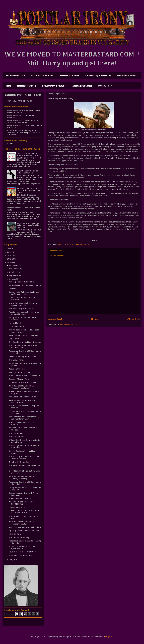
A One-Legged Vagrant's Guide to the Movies (24, 447)
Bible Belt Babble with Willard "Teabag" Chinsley (22, 523)
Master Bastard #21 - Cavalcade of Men (24, 125)
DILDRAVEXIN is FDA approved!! (23, 382)
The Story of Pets (17, 437)
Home (8, 86)
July (11, 560)
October (13, 272)
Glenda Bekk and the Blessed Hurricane (22, 299)
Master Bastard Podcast (42, 75)
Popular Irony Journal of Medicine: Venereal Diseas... (24, 313)
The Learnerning (16, 433)
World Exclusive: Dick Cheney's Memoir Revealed (23, 304)
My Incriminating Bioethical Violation (25, 285)
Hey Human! (14, 339)
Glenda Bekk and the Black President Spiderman (25, 494)
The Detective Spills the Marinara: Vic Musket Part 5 (24, 347)
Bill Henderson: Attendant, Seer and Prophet (25, 364)
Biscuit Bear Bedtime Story (21, 555)
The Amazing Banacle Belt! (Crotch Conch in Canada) (24, 458)
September (14, 275)
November (14, 269)
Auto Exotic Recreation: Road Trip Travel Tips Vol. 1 (29, 154)
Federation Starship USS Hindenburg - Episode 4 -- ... (25, 352)
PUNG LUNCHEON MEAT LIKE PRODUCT (25, 376)
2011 (9, 262)
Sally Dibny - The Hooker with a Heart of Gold (23, 401)
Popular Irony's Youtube (54, 86)
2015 (9, 249)
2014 (9, 252)
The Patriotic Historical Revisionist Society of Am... (24, 331)
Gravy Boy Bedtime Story (20, 498)
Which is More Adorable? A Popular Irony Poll (24, 392)
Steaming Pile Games (82, 86)
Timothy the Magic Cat (19, 462)
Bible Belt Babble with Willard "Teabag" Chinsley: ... (22, 387)
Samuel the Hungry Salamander (23, 356)
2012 (9, 259)
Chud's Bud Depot (17, 326)
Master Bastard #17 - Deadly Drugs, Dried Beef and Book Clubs (29, 190)
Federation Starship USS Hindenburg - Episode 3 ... (25, 412)
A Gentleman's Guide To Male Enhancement (28, 172)
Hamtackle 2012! (16, 323)
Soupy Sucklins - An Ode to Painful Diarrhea (24, 319)
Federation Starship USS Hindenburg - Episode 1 (25, 542)
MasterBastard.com (15, 75)
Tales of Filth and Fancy (20, 379)
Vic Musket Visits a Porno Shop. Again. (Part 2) (23, 547)
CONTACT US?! (105, 86)
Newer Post (55, 319)
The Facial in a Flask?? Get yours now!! (23, 517)
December (14, 265)
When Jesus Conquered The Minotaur (21, 423)
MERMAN (12, 289)
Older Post (134, 319)
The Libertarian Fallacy (19, 537)
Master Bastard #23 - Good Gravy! (21, 115)
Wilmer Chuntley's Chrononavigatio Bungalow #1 (25, 441)
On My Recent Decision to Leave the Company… (25, 488)
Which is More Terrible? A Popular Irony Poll (24, 407)
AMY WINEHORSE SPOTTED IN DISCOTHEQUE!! (21, 503)
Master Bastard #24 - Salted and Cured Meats (23, 111)
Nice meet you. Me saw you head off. (25, 527)
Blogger (109, 637)
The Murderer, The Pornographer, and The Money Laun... (24, 418)
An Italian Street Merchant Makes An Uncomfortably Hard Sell (28, 225)
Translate (9, 144)
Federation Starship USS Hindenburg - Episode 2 (25, 483)
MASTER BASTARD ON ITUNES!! (20, 101)
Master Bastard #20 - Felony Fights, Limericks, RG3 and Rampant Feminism (23, 132)
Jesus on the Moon (17, 369)
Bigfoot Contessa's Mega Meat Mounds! (22, 452)
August (13, 279)
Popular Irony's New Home (98, 75)
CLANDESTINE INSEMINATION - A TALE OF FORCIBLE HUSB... (25, 512)
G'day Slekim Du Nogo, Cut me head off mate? (24, 472)
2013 (9, 255)
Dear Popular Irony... (18, 507)
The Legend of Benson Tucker (22, 397)
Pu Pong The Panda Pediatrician (23, 282)
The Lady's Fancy (16, 360)
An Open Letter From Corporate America (23, 429)
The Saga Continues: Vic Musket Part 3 (25, 466)
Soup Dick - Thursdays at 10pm (22, 552)
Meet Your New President (20, 372)
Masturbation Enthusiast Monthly (23, 335)
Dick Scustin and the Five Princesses (25, 342)
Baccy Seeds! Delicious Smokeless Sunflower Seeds (24, 293)
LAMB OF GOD (15, 534)
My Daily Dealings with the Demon (24, 531)
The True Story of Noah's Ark (22, 309)
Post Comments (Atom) (70, 325)
